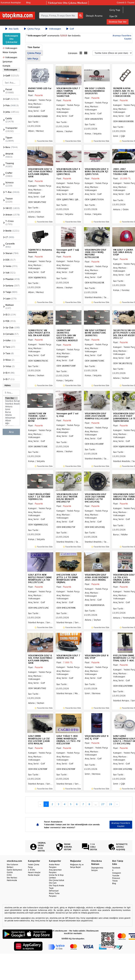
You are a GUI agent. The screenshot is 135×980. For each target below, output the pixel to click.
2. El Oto (32, 870)
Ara (11, 432)
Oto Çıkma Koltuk (57, 880)
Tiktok (115, 881)
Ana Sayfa (12, 29)
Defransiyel (54, 891)
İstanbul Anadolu (11, 404)
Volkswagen (53, 29)
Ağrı (11, 423)
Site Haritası (12, 878)
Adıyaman (11, 418)
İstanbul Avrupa (11, 401)
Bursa (11, 412)
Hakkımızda (12, 880)
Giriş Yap (115, 10)
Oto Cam (53, 883)
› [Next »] (117, 804)
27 (103, 804)
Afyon (11, 421)
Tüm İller (11, 398)
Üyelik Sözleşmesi (14, 870)
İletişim (94, 870)
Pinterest (116, 878)
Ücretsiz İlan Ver (118, 22)
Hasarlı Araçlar (34, 872)
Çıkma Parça (32, 29)
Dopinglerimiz (97, 868)
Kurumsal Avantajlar (11, 3)
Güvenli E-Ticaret (126, 3)
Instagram (117, 873)
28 (111, 804)
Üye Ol (113, 16)
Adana (11, 415)
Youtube (116, 876)
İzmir (11, 409)
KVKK (9, 875)
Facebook (116, 868)
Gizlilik (10, 872)
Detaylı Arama (94, 16)
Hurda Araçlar (34, 875)
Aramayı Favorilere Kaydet (121, 825)
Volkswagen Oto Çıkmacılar (11, 39)
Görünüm (73, 53)
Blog (28, 3)
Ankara (11, 407)
